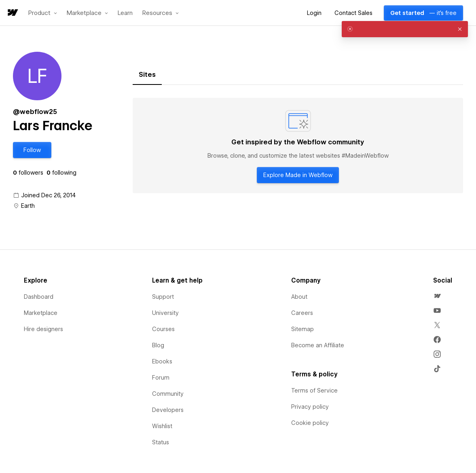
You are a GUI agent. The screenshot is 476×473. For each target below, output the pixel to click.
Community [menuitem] (168, 394)
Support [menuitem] (163, 297)
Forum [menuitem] (161, 378)
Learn (125, 13)
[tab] (147, 75)
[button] (43, 13)
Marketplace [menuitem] (41, 313)
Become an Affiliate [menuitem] (318, 345)
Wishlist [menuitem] (162, 426)
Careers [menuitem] (302, 313)
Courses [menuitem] (163, 329)
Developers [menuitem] (168, 410)
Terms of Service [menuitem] (314, 391)
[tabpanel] (298, 146)
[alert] (405, 29)
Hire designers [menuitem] (43, 329)
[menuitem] (437, 296)
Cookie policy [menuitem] (310, 423)
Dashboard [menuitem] (39, 297)
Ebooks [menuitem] (162, 361)
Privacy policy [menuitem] (310, 407)
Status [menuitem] (161, 442)
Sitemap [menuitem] (303, 329)
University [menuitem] (165, 313)
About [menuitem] (299, 297)
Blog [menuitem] (158, 345)
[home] (12, 13)
